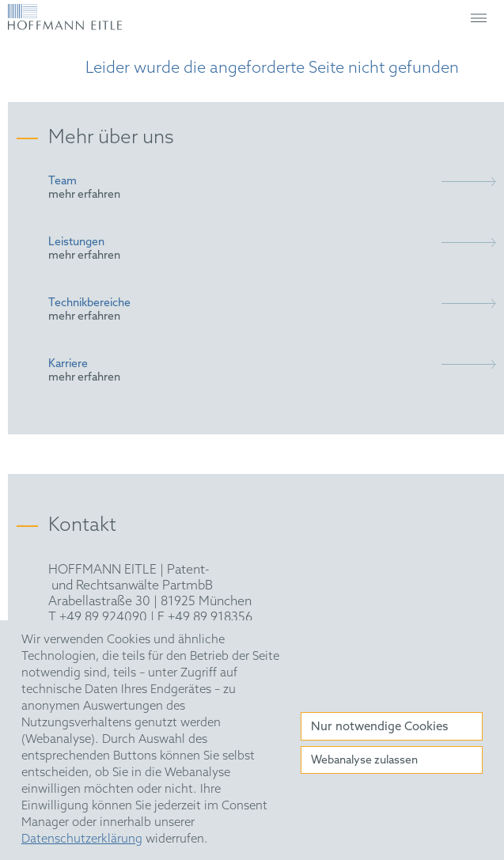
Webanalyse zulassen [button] (364, 761)
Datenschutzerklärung (82, 839)
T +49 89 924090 (98, 618)
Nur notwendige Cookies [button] (379, 727)
